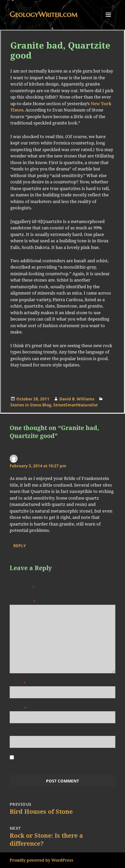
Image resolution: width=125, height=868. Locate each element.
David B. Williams (77, 399)
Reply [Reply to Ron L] (19, 546)
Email (18, 708)
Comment (23, 602)
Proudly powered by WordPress (41, 860)
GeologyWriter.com (43, 14)
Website (19, 733)
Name (18, 683)
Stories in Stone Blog (31, 405)
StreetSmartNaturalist (75, 405)
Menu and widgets (108, 21)
